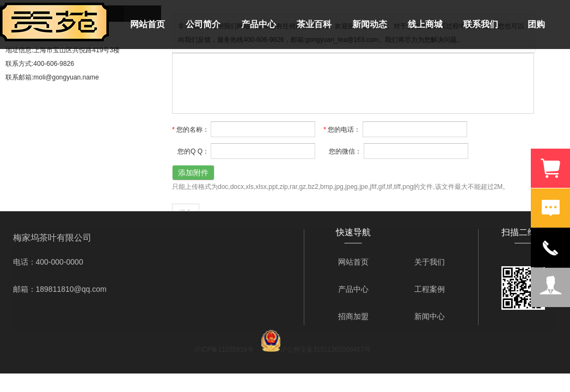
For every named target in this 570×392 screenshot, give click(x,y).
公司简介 (203, 24)
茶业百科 (314, 24)
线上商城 (425, 24)
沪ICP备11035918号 (223, 350)
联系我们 (481, 24)
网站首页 (148, 24)
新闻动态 (370, 24)
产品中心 (259, 24)
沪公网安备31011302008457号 (325, 350)
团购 (536, 24)
